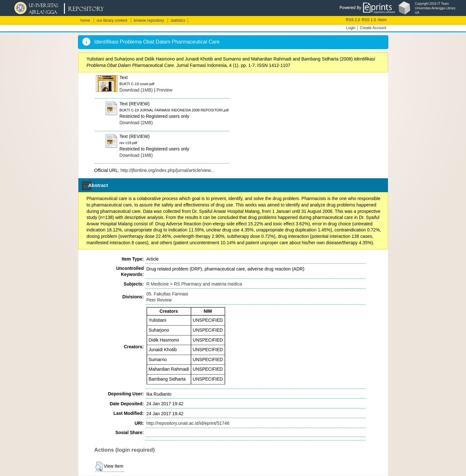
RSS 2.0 (353, 20)
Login (351, 28)
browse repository (149, 20)
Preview (164, 90)
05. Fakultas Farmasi (167, 294)
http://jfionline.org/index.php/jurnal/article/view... (167, 170)
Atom (382, 20)
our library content (112, 20)
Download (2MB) (136, 123)
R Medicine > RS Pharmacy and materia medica (194, 284)
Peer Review (159, 300)
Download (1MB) (136, 90)
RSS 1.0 (369, 20)
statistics (178, 20)
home (85, 20)
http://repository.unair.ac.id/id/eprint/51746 (188, 423)
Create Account (373, 28)
